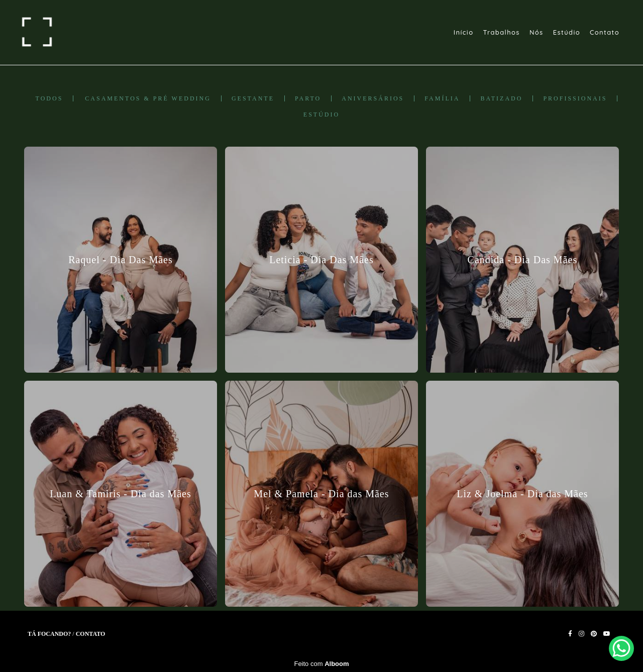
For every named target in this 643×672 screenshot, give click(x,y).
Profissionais (575, 98)
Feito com (321, 664)
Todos (49, 98)
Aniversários (373, 98)
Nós (537, 32)
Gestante (253, 98)
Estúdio (567, 32)
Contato (605, 32)
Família (442, 98)
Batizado (501, 98)
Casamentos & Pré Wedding (148, 98)
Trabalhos (501, 32)
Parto (308, 98)
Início (464, 32)
